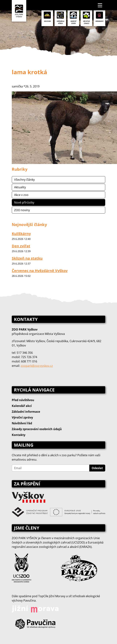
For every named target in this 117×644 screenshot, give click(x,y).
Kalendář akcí (22, 406)
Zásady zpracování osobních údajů (37, 429)
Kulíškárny (21, 234)
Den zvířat (21, 246)
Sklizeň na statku (27, 258)
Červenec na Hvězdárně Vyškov (40, 271)
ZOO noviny (22, 210)
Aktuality (20, 187)
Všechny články (24, 180)
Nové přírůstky (24, 202)
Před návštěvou (23, 400)
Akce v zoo (21, 195)
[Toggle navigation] (100, 5)
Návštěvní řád (22, 423)
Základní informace (26, 412)
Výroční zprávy (22, 417)
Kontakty (19, 435)
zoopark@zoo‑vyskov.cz (37, 366)
